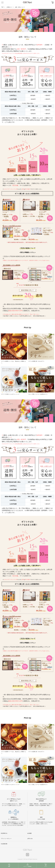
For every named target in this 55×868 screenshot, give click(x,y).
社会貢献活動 (4, 844)
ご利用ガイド (9, 7)
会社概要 (29, 833)
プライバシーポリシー (6, 839)
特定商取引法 (4, 833)
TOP (2, 7)
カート (46, 866)
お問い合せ (30, 839)
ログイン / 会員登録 (27, 866)
